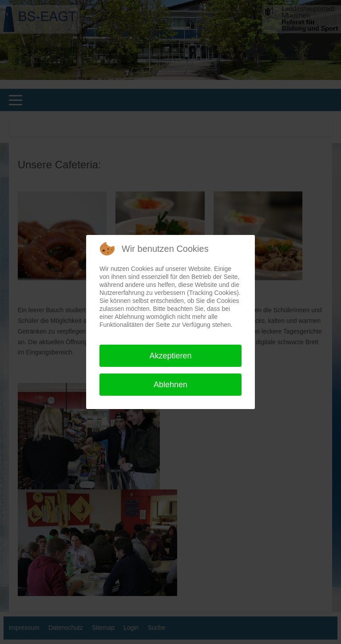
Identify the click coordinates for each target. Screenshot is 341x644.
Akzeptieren (170, 356)
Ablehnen (170, 385)
